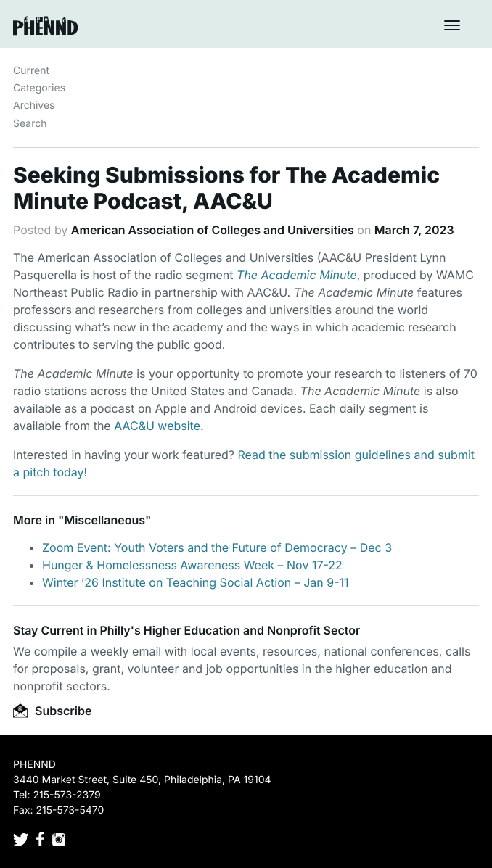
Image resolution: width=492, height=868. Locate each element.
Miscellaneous (104, 520)
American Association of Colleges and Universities (213, 230)
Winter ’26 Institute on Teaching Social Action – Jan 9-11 (196, 582)
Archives (34, 106)
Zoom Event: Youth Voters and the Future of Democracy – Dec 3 (217, 547)
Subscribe (52, 711)
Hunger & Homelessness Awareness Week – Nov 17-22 (192, 565)
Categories (39, 88)
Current (31, 71)
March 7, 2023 (414, 230)
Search (30, 124)
